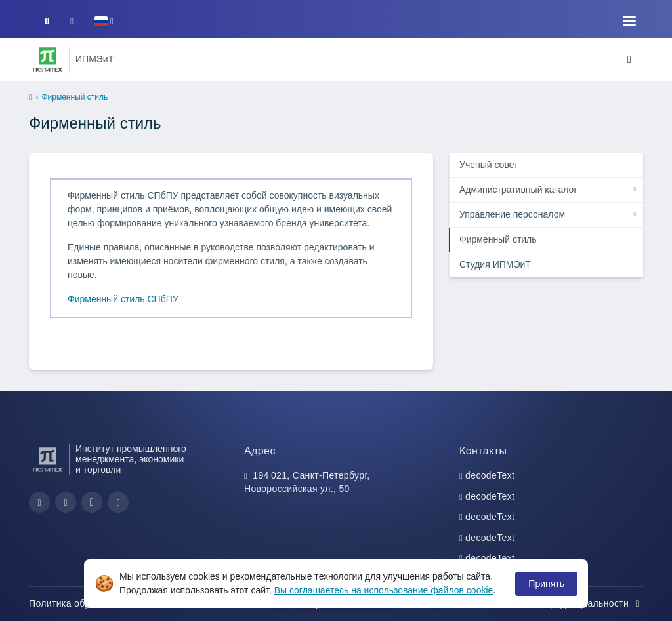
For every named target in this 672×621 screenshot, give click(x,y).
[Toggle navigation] (629, 21)
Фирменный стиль (498, 239)
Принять (546, 584)
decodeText (490, 475)
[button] (104, 21)
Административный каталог (518, 190)
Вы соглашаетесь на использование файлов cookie (384, 590)
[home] (30, 98)
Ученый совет (489, 165)
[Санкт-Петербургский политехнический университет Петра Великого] (48, 60)
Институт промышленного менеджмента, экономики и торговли (131, 459)
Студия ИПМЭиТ (495, 264)
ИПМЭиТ (94, 59)
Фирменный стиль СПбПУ (123, 299)
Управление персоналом (512, 214)
